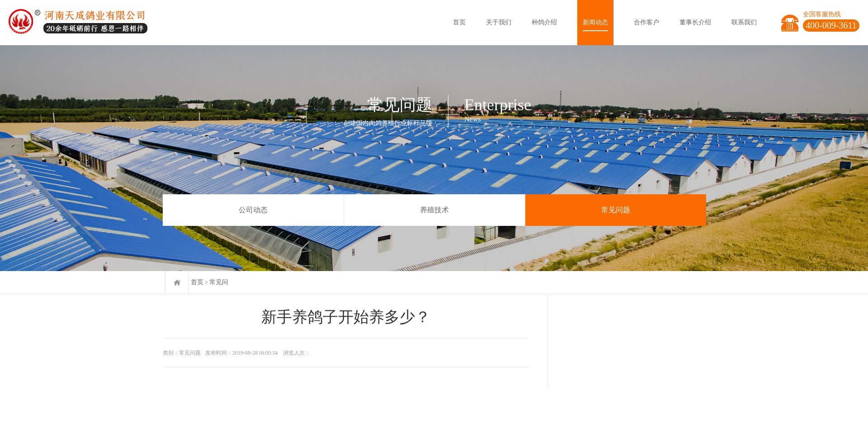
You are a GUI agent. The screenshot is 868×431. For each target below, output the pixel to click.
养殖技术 (434, 210)
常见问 (219, 282)
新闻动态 (595, 22)
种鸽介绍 (544, 22)
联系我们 (744, 22)
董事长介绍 (695, 22)
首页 (459, 22)
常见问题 (616, 210)
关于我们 (499, 22)
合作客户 (646, 22)
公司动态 (253, 210)
